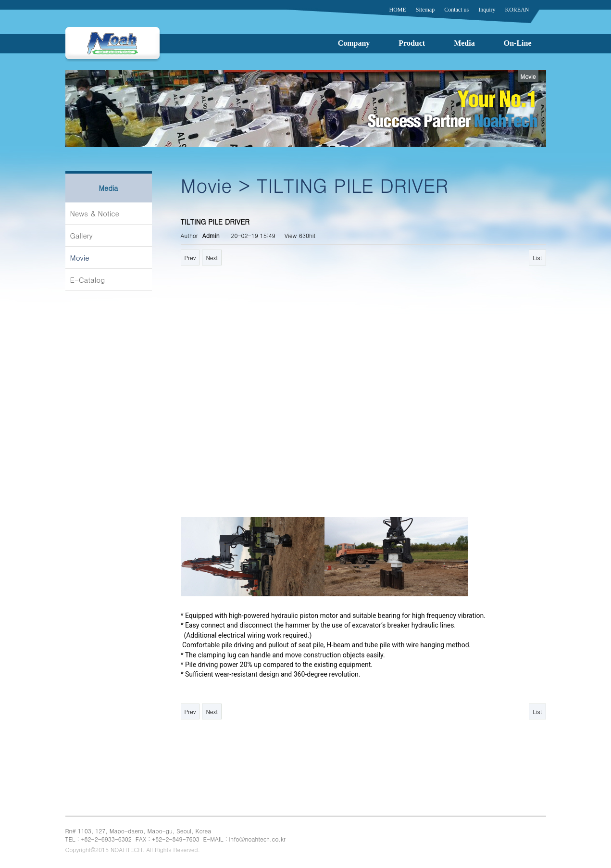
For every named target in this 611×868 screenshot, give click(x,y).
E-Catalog (88, 280)
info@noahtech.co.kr (257, 839)
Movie (80, 258)
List (537, 258)
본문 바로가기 (0, 0)
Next (212, 258)
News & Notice (95, 213)
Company (354, 43)
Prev (190, 258)
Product (412, 43)
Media (464, 43)
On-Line (518, 43)
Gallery (81, 235)
